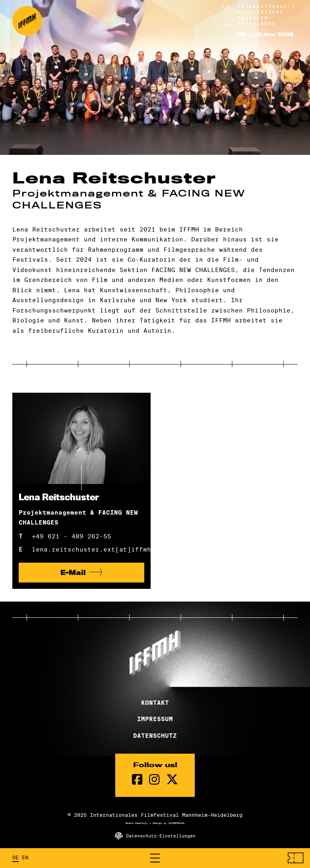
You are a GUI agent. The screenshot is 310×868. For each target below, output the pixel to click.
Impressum (155, 719)
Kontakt (155, 703)
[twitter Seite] (172, 780)
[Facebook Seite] (137, 780)
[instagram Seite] (154, 780)
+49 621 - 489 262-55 (72, 536)
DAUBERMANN (176, 823)
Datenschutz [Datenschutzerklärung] (155, 736)
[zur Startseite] (27, 21)
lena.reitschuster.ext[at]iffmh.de (88, 549)
